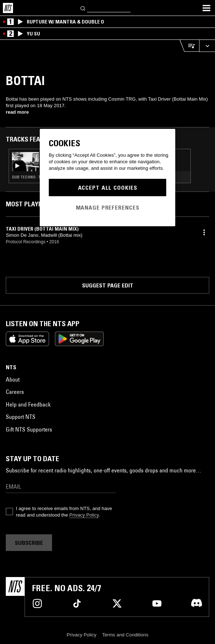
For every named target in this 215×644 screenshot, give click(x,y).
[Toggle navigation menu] (206, 8)
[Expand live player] (207, 46)
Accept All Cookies (108, 188)
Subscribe (29, 543)
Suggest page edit (108, 285)
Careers (15, 392)
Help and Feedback (28, 404)
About (13, 379)
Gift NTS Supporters (29, 429)
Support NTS (21, 417)
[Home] (8, 8)
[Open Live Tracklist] (189, 46)
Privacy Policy (84, 515)
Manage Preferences (108, 207)
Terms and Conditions (125, 635)
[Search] (83, 8)
